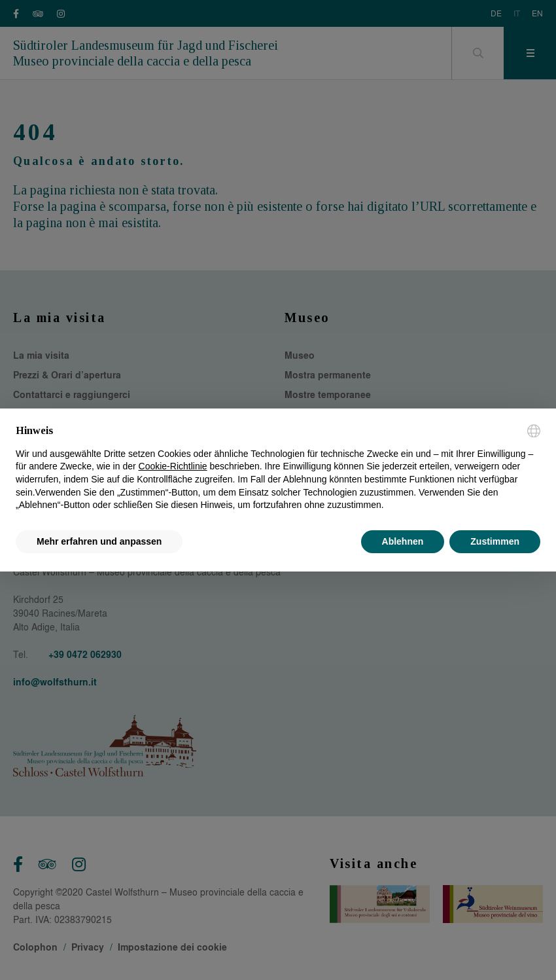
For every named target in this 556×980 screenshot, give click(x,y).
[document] (278, 468)
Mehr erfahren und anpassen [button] (99, 541)
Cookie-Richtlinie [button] (173, 466)
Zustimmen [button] (495, 541)
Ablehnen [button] (403, 541)
